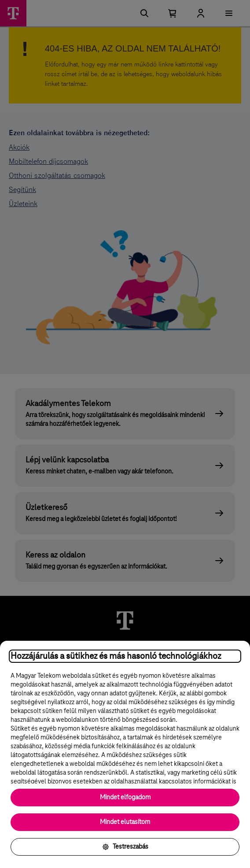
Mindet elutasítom (125, 822)
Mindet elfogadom (125, 798)
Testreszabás (125, 847)
